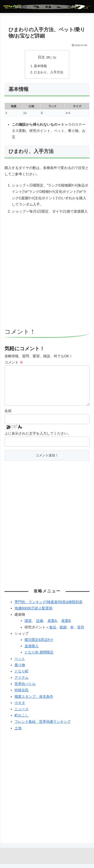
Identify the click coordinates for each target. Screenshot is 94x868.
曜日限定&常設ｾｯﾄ (39, 644)
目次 (41, 57)
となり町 (22, 675)
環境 (28, 625)
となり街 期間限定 (39, 656)
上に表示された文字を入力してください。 (38, 437)
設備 (40, 625)
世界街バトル (25, 688)
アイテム (22, 681)
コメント (14, 362)
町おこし (22, 719)
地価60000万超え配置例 (33, 612)
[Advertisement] (47, 272)
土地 (18, 732)
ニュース (22, 713)
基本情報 (40, 66)
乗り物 (20, 669)
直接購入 (32, 650)
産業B (66, 625)
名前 (8, 415)
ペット (20, 663)
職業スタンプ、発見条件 (34, 701)
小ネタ (20, 707)
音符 (81, 631)
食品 (53, 631)
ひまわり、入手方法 (49, 72)
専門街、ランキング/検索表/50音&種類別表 (49, 606)
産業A (52, 625)
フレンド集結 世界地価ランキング (43, 726)
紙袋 (63, 631)
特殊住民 (22, 694)
